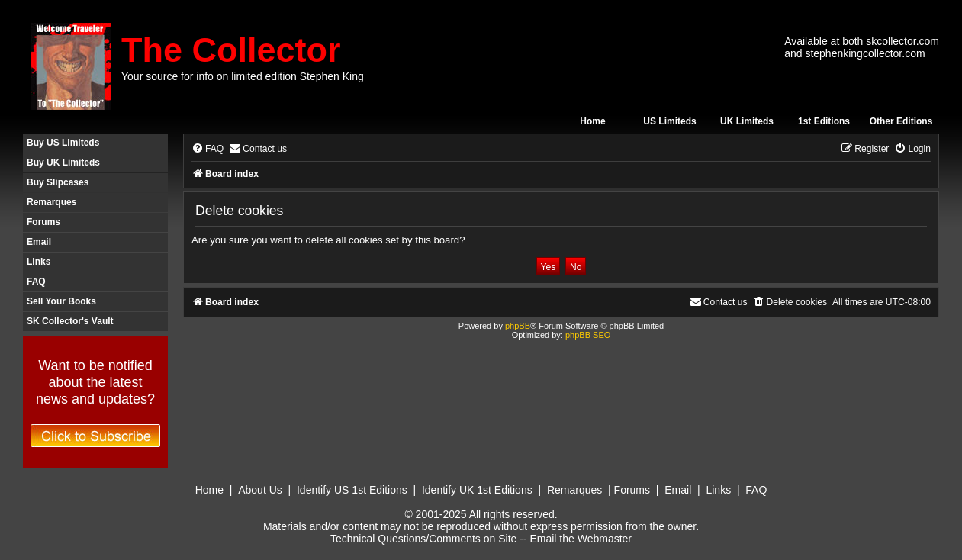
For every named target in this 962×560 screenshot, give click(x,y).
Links (39, 262)
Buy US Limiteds (63, 143)
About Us (260, 490)
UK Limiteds (747, 121)
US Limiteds (669, 121)
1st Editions (824, 121)
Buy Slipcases (58, 182)
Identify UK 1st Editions (477, 490)
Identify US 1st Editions (352, 490)
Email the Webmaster (581, 539)
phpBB (518, 326)
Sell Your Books (61, 301)
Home (592, 121)
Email (39, 242)
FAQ (36, 282)
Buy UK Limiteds (63, 163)
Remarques (51, 202)
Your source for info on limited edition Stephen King (243, 76)
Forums (43, 222)
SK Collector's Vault (70, 321)
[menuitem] (208, 149)
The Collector (231, 50)
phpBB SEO (588, 335)
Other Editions (901, 121)
